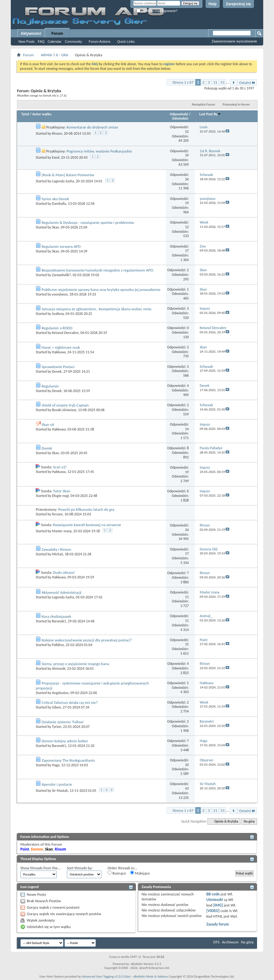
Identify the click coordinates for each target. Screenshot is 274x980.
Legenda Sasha (63, 181)
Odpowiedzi (179, 114)
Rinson (57, 133)
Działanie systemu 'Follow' (63, 722)
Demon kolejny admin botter (65, 741)
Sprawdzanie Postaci (58, 367)
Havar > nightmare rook (61, 347)
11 (215, 82)
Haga (56, 765)
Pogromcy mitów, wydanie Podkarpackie (99, 151)
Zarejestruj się (238, 4)
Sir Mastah (60, 791)
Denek (57, 371)
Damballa (59, 204)
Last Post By (210, 114)
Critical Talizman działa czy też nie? (70, 702)
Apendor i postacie (57, 784)
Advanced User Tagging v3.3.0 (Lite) (106, 976)
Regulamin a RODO (57, 328)
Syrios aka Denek (55, 199)
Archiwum (230, 942)
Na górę (249, 821)
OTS (217, 942)
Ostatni (247, 83)
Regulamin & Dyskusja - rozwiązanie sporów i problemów (88, 222)
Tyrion (57, 727)
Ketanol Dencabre (65, 333)
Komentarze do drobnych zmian (92, 127)
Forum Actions (100, 42)
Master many (62, 531)
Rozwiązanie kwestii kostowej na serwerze (87, 525)
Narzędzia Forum (204, 104)
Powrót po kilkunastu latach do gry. (87, 509)
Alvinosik (59, 669)
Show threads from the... (41, 868)
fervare (57, 514)
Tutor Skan (62, 491)
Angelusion (60, 693)
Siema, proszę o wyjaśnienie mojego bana (75, 664)
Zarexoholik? (61, 275)
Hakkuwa (59, 352)
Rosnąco (117, 873)
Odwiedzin (180, 118)
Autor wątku (42, 114)
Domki (47, 448)
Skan (56, 227)
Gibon (57, 707)
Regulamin (50, 386)
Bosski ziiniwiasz (64, 410)
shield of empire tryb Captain (65, 405)
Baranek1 (59, 621)
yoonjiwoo (60, 294)
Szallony (58, 314)
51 (223, 82)
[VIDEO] (213, 911)
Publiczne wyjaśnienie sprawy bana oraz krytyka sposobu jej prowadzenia (101, 290)
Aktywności (31, 34)
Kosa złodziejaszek (56, 616)
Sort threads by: (80, 868)
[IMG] (218, 905)
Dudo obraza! (64, 572)
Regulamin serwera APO (61, 246)
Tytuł (25, 114)
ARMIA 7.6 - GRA (54, 55)
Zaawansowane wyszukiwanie (234, 41)
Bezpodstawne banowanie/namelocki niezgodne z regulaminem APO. (98, 270)
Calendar (55, 42)
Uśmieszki (215, 900)
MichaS (58, 554)
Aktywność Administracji (61, 592)
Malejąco (140, 873)
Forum (57, 34)
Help (213, 4)
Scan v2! (60, 467)
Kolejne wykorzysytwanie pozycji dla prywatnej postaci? (87, 640)
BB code (213, 894)
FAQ (41, 42)
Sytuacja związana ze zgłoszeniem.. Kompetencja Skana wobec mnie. (97, 309)
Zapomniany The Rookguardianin (68, 760)
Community (73, 42)
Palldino (58, 645)
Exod (56, 157)
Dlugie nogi (61, 496)
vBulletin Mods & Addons (151, 976)
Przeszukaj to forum (236, 104)
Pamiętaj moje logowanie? (157, 11)
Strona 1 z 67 (183, 82)
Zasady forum (218, 924)
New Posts (27, 42)
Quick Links (126, 42)
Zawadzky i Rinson (56, 549)
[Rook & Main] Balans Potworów (68, 175)
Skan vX (48, 425)
